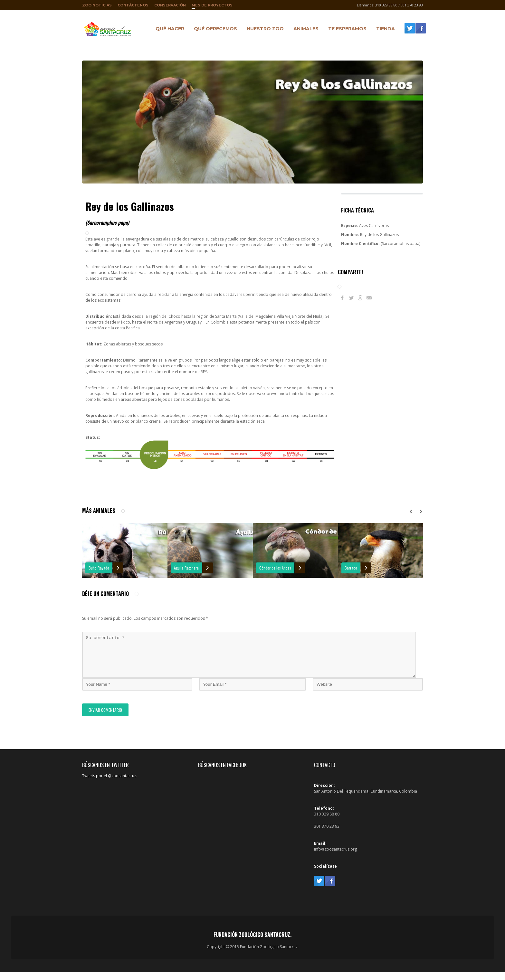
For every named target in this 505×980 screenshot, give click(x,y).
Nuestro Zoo (264, 30)
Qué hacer (168, 30)
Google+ (360, 298)
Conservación (170, 5)
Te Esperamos (346, 30)
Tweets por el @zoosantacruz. (110, 783)
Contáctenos (133, 5)
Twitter (351, 298)
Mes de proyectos (212, 7)
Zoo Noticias (97, 5)
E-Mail (369, 298)
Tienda (384, 30)
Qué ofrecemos (214, 30)
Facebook (342, 298)
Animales (304, 30)
